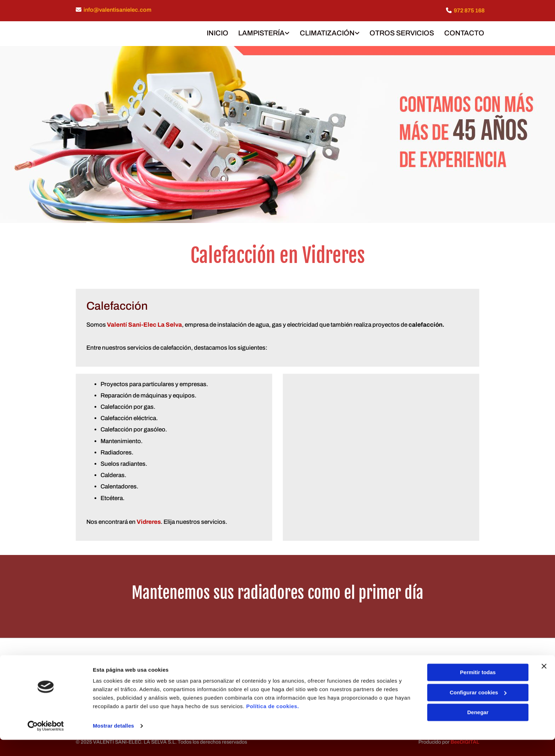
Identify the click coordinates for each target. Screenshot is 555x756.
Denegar (478, 729)
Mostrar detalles (113, 742)
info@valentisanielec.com (118, 10)
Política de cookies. (272, 723)
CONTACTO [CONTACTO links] (465, 32)
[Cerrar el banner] (544, 682)
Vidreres (149, 520)
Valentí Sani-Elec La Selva (144, 324)
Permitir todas (478, 689)
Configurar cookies (478, 708)
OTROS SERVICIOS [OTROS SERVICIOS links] (402, 32)
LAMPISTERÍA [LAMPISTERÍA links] (260, 32)
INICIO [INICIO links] (216, 32)
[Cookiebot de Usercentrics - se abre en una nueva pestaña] (46, 742)
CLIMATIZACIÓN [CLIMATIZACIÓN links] (327, 32)
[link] (258, 33)
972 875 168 (469, 10)
